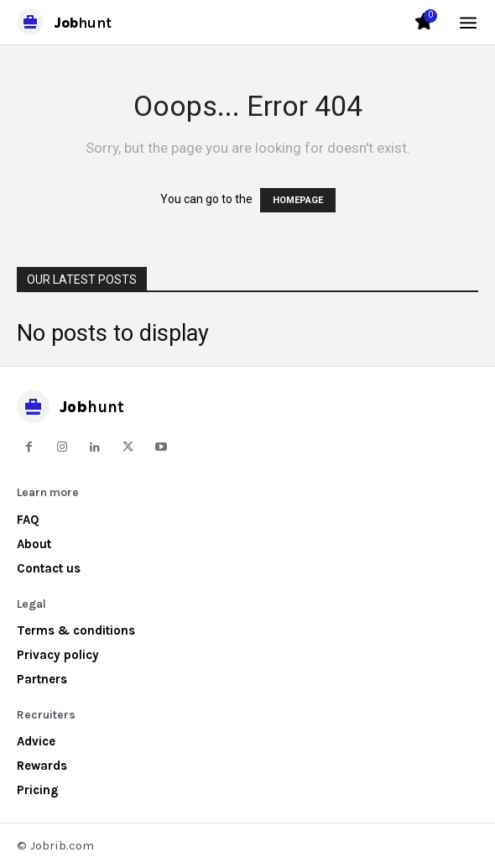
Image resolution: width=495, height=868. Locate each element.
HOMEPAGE (298, 200)
